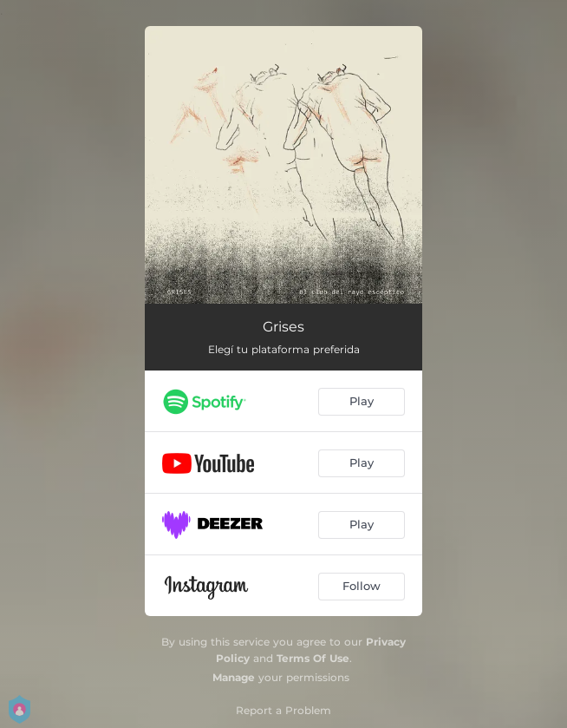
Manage (234, 677)
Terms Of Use (313, 658)
